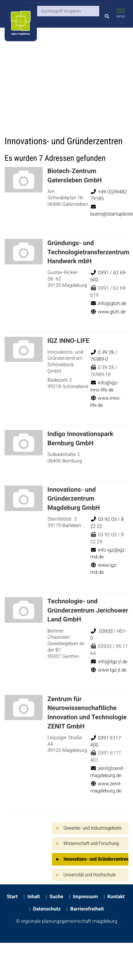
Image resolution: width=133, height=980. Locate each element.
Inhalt (34, 897)
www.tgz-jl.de (109, 670)
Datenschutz (47, 909)
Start (12, 897)
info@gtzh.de (108, 303)
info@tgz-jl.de (109, 662)
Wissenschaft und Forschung (91, 843)
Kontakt (116, 897)
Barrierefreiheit (87, 909)
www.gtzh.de (108, 312)
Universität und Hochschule (90, 875)
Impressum (85, 897)
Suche (56, 897)
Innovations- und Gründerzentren (96, 859)
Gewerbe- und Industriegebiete (93, 828)
